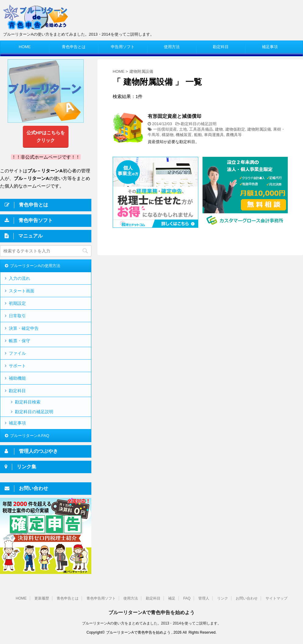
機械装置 (184, 135)
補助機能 (17, 378)
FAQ (187, 598)
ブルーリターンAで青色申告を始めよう (152, 612)
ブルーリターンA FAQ (30, 436)
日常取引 (17, 316)
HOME (25, 47)
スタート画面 (22, 291)
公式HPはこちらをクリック (46, 136)
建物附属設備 (259, 129)
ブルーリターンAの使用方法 (35, 266)
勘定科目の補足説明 (199, 124)
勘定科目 (221, 47)
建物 (219, 129)
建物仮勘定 (235, 129)
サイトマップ (277, 598)
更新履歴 (42, 598)
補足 (172, 598)
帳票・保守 (19, 341)
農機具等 (234, 135)
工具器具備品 (201, 129)
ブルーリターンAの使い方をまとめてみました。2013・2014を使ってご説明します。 (151, 623)
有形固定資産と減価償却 (174, 116)
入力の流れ (19, 278)
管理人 (204, 598)
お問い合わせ (247, 598)
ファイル (17, 353)
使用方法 (172, 47)
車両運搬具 (214, 135)
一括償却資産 (165, 129)
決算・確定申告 (24, 328)
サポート (17, 366)
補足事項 (270, 47)
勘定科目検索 (28, 402)
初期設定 (17, 303)
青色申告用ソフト (101, 598)
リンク (223, 598)
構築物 (168, 135)
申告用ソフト (123, 47)
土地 (183, 129)
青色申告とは (74, 47)
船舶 (198, 135)
